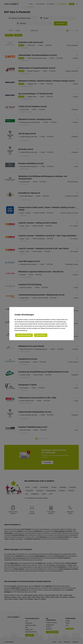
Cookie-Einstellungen (41, 335)
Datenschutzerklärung (21, 330)
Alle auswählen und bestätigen (24, 335)
